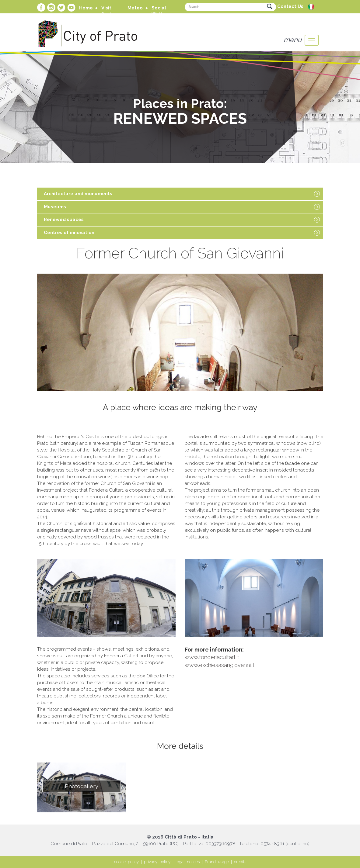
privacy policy (157, 862)
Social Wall (159, 11)
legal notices (188, 862)
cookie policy (126, 862)
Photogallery (82, 786)
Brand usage (217, 862)
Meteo (135, 8)
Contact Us (290, 6)
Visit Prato (108, 11)
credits (240, 862)
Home (86, 8)
